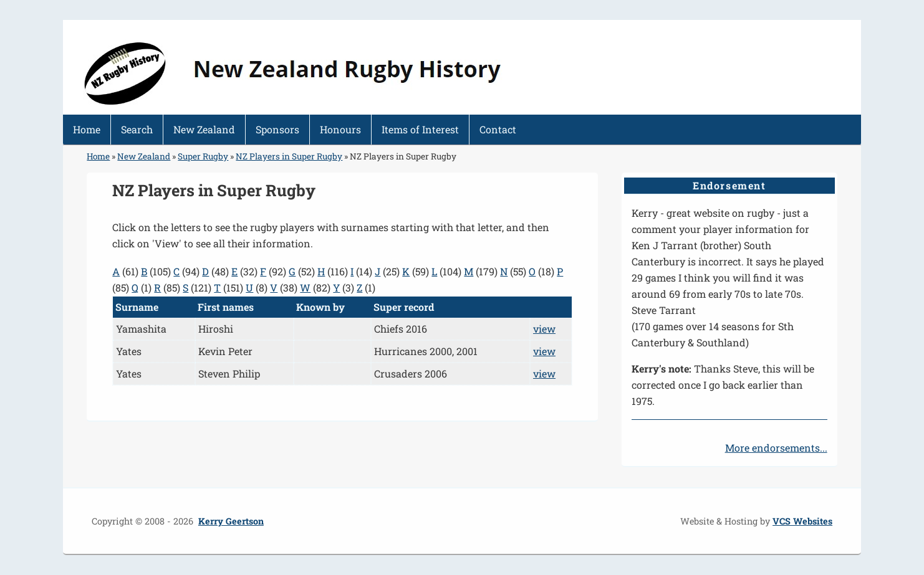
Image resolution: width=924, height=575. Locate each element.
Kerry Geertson (231, 521)
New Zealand (204, 129)
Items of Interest (420, 129)
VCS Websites (802, 521)
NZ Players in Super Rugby (289, 156)
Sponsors (277, 129)
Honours (340, 129)
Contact (498, 129)
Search (137, 129)
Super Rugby (203, 156)
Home (87, 129)
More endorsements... (776, 448)
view (544, 329)
